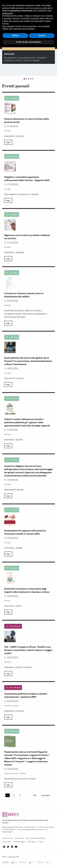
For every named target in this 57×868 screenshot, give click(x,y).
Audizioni (8, 706)
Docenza (7, 601)
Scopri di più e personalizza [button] (28, 42)
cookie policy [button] (7, 13)
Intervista (8, 662)
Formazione (19, 838)
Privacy (40, 842)
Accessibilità (7, 842)
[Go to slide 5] (33, 79)
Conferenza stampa (11, 773)
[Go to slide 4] (31, 79)
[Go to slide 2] (26, 79)
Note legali (32, 842)
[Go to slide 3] (29, 79)
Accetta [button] (42, 36)
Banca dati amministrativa (36, 838)
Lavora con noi (8, 838)
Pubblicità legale (19, 842)
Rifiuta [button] (15, 36)
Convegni (8, 131)
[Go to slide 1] (24, 79)
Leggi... (8, 142)
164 (35, 795)
